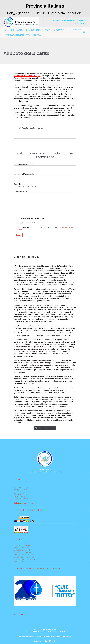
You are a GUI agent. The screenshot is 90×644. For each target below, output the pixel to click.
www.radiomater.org (22, 78)
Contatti (56, 21)
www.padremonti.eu (22, 548)
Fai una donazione (68, 21)
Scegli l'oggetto (25, 185)
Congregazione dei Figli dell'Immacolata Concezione (45, 631)
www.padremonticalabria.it (24, 555)
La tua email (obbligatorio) (45, 176)
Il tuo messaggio (45, 202)
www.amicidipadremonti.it (24, 557)
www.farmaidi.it (20, 562)
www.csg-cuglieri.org (22, 545)
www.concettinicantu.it (22, 552)
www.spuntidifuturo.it (22, 550)
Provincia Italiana (50, 630)
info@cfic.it (24, 499)
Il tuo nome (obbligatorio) (45, 166)
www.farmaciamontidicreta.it (25, 559)
